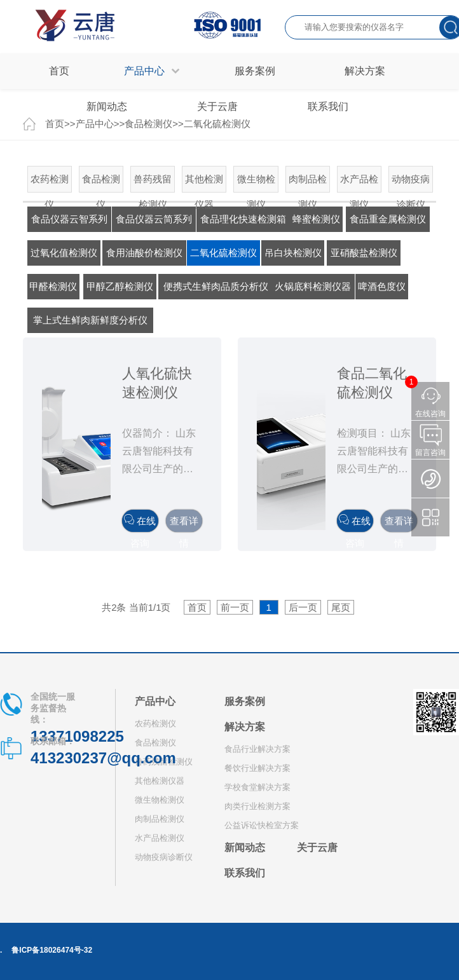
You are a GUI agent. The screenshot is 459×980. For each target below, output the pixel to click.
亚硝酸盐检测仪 (364, 253)
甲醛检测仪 (53, 286)
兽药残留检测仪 (153, 183)
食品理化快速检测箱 (243, 219)
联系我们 (245, 873)
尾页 (341, 607)
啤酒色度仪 (382, 286)
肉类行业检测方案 (257, 806)
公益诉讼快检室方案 (262, 825)
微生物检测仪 (256, 183)
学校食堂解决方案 (257, 787)
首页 (59, 71)
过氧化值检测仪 (64, 253)
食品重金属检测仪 (388, 219)
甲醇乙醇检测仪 (120, 286)
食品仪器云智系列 (69, 219)
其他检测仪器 (204, 183)
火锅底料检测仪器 (313, 286)
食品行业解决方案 (257, 749)
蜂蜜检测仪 (316, 219)
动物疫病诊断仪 (411, 183)
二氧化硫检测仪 (223, 253)
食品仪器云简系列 (154, 219)
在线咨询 (140, 523)
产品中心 (155, 701)
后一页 (303, 607)
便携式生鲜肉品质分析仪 (216, 286)
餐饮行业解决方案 (257, 768)
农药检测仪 (50, 183)
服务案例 (245, 701)
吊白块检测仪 (293, 253)
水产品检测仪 (359, 183)
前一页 (235, 607)
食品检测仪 (101, 183)
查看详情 (184, 524)
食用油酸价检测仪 (144, 253)
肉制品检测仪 (308, 183)
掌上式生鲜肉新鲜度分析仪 (90, 320)
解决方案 (245, 727)
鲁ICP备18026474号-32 (52, 950)
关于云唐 (317, 847)
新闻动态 (245, 847)
